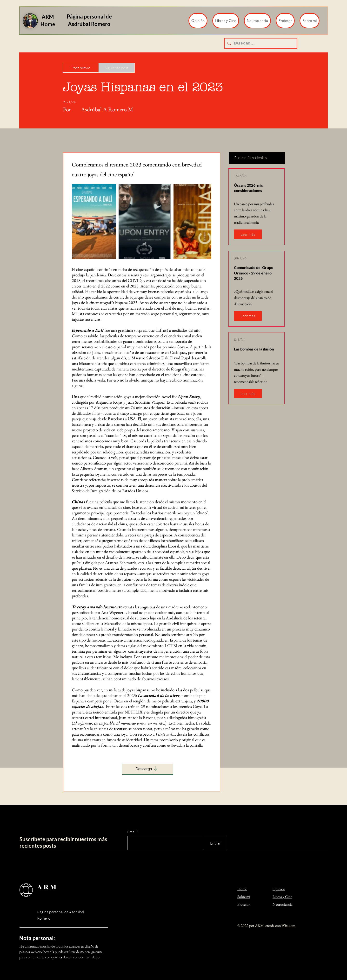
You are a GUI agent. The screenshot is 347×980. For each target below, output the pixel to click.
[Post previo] (81, 68)
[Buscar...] (260, 43)
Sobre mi (244, 897)
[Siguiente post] (117, 68)
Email (132, 832)
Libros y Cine (282, 897)
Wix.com (288, 926)
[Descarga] (147, 769)
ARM (47, 887)
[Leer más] (248, 234)
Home (242, 889)
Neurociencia (282, 904)
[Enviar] (215, 843)
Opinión (279, 889)
